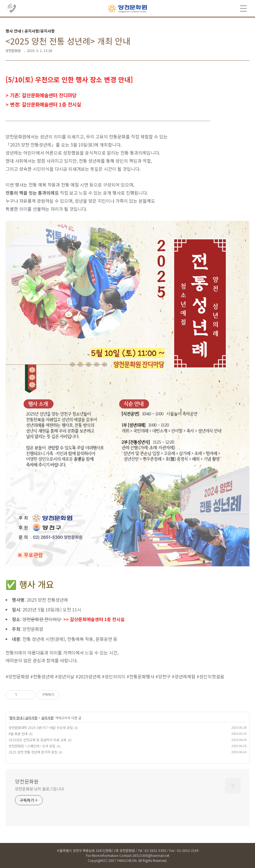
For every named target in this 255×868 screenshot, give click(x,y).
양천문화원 (27, 781)
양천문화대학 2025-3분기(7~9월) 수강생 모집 (41, 727)
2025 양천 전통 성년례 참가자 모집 (33, 752)
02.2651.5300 (12, 8)
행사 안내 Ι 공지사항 (23, 718)
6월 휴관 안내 (18, 734)
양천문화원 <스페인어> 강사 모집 (32, 746)
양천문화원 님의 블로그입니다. (40, 789)
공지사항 (47, 718)
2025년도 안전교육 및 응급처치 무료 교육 (37, 740)
